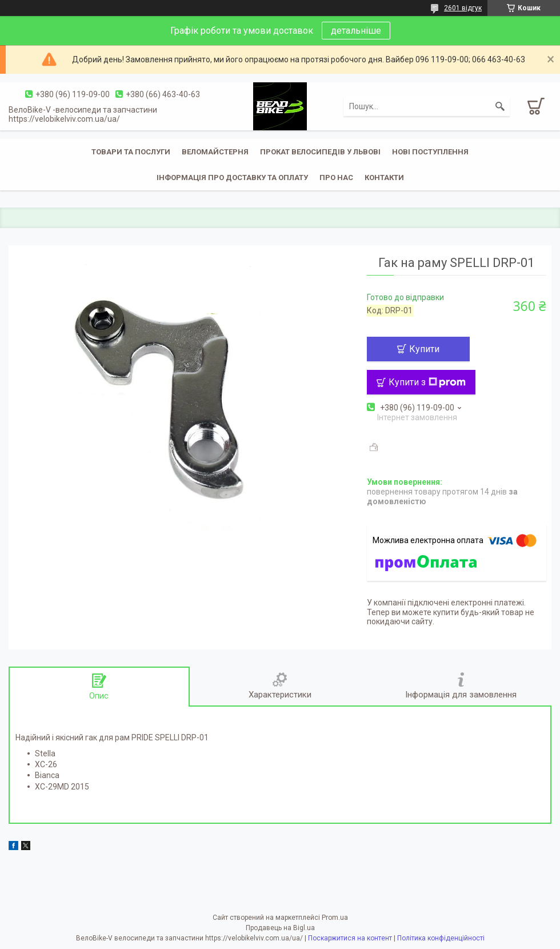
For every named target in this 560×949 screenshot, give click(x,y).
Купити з (427, 382)
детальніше (356, 31)
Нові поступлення (430, 152)
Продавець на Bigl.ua (280, 928)
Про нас (336, 178)
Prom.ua (335, 918)
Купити (424, 349)
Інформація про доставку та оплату (232, 178)
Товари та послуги (131, 152)
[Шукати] (500, 106)
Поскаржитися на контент (350, 938)
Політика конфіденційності (441, 938)
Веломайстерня (215, 152)
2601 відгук (463, 8)
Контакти (384, 178)
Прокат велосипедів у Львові (320, 152)
